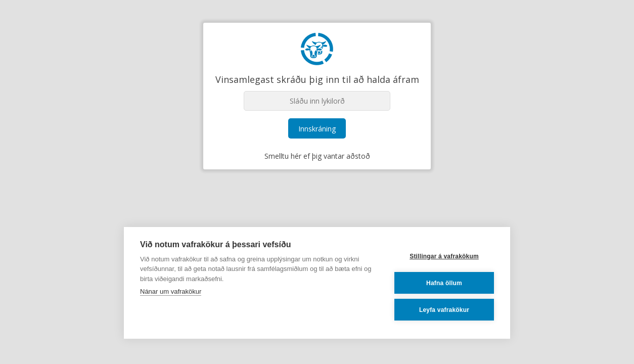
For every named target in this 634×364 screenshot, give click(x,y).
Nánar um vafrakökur (171, 291)
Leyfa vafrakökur (444, 310)
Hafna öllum (444, 283)
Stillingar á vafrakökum (444, 256)
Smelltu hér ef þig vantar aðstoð (317, 156)
